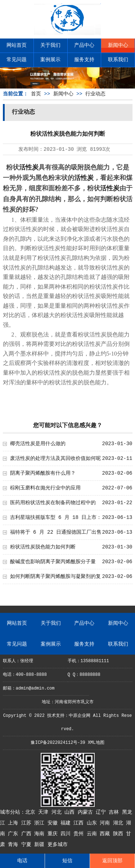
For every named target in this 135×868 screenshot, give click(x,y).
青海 (14, 845)
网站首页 (17, 45)
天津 (45, 812)
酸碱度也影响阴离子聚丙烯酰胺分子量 (53, 562)
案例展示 (50, 60)
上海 (14, 823)
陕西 (120, 834)
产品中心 (84, 45)
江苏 (28, 823)
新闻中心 (118, 45)
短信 (67, 861)
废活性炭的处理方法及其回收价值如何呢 (55, 458)
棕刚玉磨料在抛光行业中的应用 (45, 488)
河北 (58, 812)
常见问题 (17, 60)
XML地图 (96, 743)
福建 (67, 823)
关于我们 (50, 45)
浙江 (41, 823)
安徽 (54, 823)
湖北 (120, 823)
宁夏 (28, 845)
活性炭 (29, 167)
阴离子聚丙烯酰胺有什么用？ (43, 473)
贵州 (80, 834)
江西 (80, 823)
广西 (28, 834)
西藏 (106, 834)
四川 (67, 834)
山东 (93, 823)
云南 (93, 834)
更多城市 (58, 845)
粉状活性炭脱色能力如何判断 (43, 547)
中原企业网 (80, 716)
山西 (71, 812)
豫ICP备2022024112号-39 (58, 743)
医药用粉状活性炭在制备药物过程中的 (53, 503)
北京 (32, 812)
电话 (22, 861)
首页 (36, 94)
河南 (106, 823)
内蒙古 (87, 812)
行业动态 (95, 94)
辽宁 (102, 812)
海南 (41, 834)
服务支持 (84, 60)
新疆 (41, 845)
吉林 (115, 812)
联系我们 (118, 60)
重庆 (54, 834)
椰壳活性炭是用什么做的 (38, 444)
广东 (14, 834)
